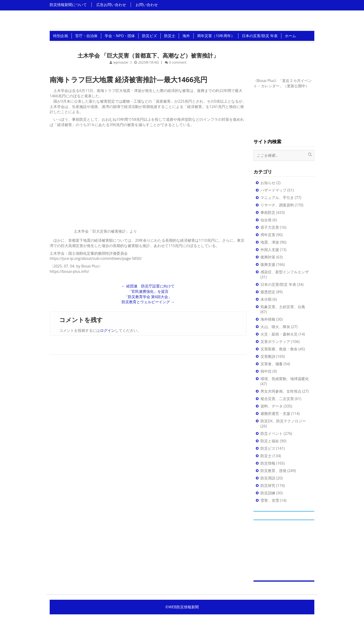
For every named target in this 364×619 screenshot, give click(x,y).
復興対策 (268, 257)
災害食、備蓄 (272, 364)
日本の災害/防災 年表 (260, 36)
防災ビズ (149, 36)
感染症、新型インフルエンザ (285, 272)
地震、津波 (270, 242)
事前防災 (268, 212)
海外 (186, 36)
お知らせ (268, 183)
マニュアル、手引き (277, 198)
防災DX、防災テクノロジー (283, 421)
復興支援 (268, 264)
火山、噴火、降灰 (275, 327)
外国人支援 (270, 250)
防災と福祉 (270, 441)
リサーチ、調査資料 (277, 205)
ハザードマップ (273, 190)
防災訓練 (268, 493)
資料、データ (272, 406)
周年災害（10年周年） (216, 36)
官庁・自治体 (86, 36)
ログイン (107, 330)
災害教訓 (268, 356)
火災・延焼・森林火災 (279, 334)
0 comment (178, 62)
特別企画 (61, 36)
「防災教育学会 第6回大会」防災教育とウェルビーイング (148, 299)
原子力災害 (270, 227)
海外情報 (268, 319)
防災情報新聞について (68, 5)
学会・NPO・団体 (120, 36)
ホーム (290, 36)
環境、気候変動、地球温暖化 (285, 379)
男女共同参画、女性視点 (281, 391)
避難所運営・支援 (275, 414)
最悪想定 (268, 292)
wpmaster (121, 62)
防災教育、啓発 (273, 471)
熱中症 (266, 371)
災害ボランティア (275, 342)
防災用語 (268, 478)
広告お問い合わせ (111, 5)
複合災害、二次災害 (277, 399)
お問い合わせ (147, 5)
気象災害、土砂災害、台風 (283, 307)
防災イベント (272, 433)
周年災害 (268, 235)
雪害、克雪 (270, 500)
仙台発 (266, 220)
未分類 (266, 299)
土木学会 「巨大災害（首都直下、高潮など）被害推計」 (148, 55)
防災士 (170, 36)
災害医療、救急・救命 (279, 349)
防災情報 (268, 463)
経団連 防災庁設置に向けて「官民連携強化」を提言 (148, 289)
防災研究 (268, 485)
